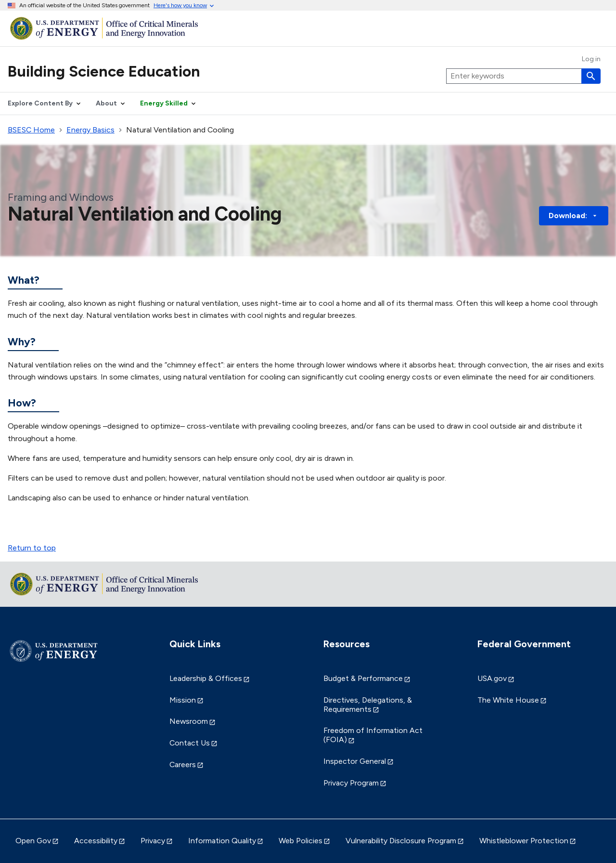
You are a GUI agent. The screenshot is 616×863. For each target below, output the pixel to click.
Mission (183, 700)
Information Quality (222, 841)
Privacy (153, 841)
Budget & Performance (363, 678)
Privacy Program (351, 783)
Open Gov (33, 841)
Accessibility (96, 841)
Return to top (32, 548)
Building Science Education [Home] (104, 71)
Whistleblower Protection (524, 841)
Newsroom (189, 721)
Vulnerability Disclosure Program (401, 841)
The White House (508, 700)
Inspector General (355, 761)
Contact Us (190, 743)
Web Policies (301, 841)
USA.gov (492, 678)
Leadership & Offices (206, 678)
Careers (183, 765)
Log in (591, 59)
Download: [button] (574, 216)
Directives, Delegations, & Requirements (368, 705)
